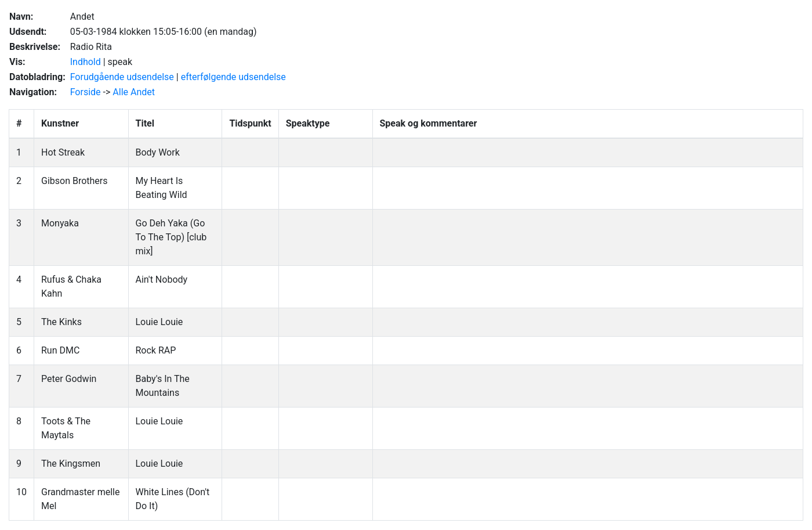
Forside (86, 92)
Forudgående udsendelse (122, 77)
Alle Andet (134, 92)
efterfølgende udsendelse (233, 77)
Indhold (86, 62)
